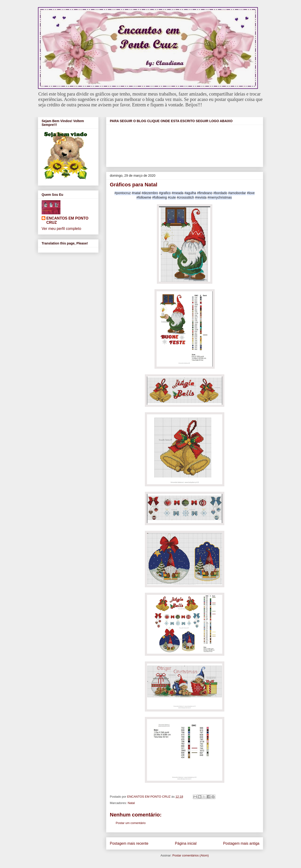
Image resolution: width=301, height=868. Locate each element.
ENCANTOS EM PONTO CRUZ (67, 220)
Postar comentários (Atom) (191, 855)
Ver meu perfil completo (61, 229)
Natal (131, 803)
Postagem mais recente (129, 843)
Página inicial (186, 843)
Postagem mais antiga (241, 843)
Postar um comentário (131, 823)
